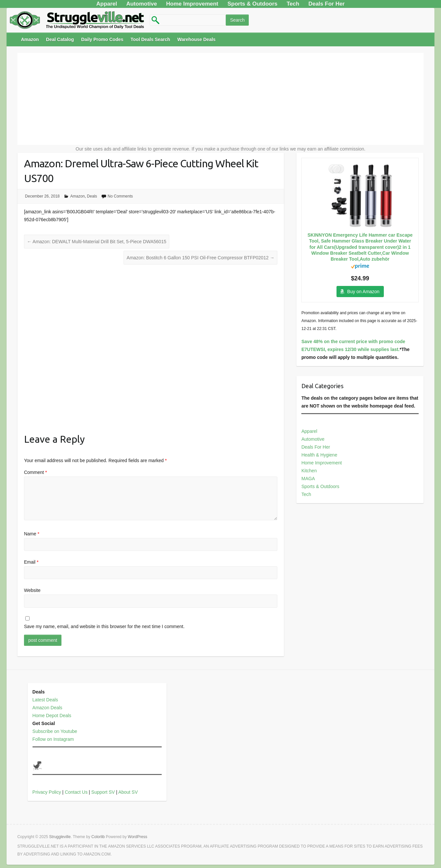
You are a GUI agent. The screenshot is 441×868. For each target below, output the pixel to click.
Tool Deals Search (150, 39)
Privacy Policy (47, 792)
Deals (92, 196)
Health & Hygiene (319, 455)
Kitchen (309, 471)
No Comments (120, 196)
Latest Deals (45, 700)
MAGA (308, 479)
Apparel (309, 431)
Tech (306, 494)
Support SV (103, 792)
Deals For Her (316, 447)
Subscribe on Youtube (55, 731)
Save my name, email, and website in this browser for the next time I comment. (104, 626)
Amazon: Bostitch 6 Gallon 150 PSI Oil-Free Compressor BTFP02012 (200, 258)
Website (32, 590)
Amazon (30, 39)
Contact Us (76, 792)
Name (32, 534)
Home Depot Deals (52, 716)
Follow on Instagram (53, 739)
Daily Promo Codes (102, 39)
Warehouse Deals (197, 39)
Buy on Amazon (363, 292)
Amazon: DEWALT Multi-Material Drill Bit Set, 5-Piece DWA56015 (97, 242)
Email (31, 562)
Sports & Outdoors (320, 486)
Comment (35, 472)
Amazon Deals (47, 708)
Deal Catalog (60, 39)
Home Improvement (322, 463)
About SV (128, 792)
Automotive (313, 439)
